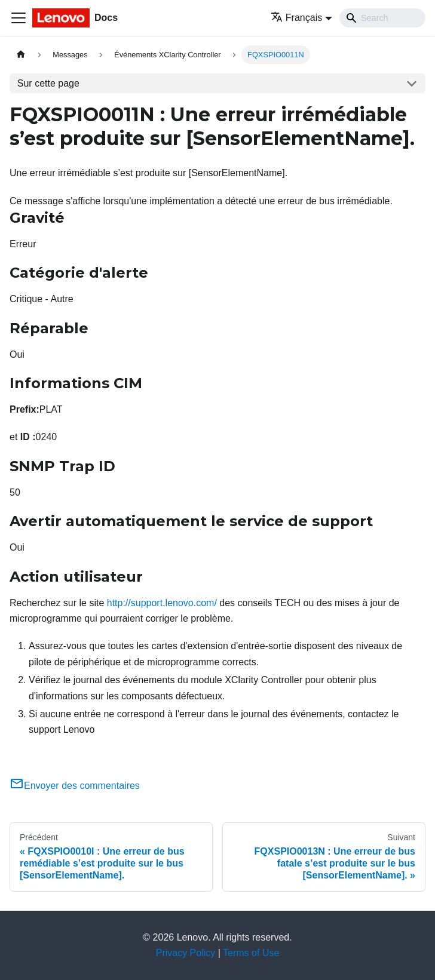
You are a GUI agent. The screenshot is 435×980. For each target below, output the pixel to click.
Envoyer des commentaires (75, 786)
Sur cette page (48, 83)
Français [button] (296, 18)
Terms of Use (251, 953)
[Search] (382, 18)
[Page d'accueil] (21, 55)
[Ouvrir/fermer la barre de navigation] (19, 18)
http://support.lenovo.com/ (162, 603)
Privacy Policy (186, 953)
